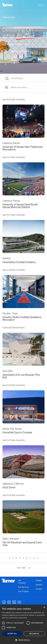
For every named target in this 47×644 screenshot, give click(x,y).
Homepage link (8, 581)
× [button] (44, 607)
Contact (39, 589)
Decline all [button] (34, 634)
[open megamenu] (34, 5)
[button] (6, 52)
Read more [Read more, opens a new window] (23, 618)
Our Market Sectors (16, 44)
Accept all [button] (12, 634)
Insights (39, 580)
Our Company (24, 582)
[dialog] (23, 624)
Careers (39, 585)
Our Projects (23, 591)
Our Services (23, 587)
